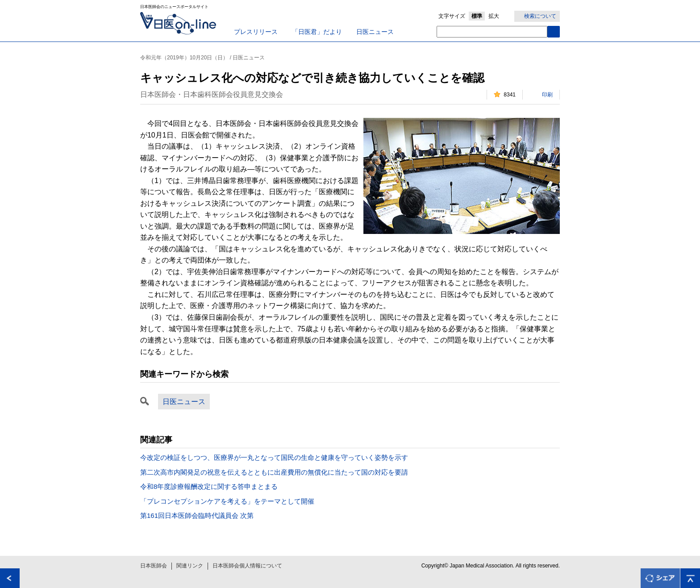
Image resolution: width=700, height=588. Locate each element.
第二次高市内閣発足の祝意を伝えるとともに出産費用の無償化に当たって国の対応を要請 (274, 472)
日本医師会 (154, 566)
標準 (477, 16)
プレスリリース (256, 32)
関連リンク (190, 566)
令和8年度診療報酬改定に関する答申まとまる (209, 486)
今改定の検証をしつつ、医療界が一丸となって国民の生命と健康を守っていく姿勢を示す (274, 457)
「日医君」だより (317, 32)
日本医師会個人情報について (247, 566)
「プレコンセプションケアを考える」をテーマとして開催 (227, 501)
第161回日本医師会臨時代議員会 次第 (197, 515)
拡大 (494, 16)
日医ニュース (375, 32)
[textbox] (492, 32)
